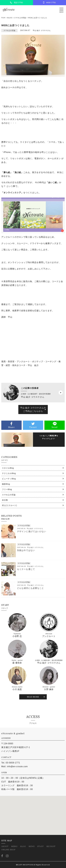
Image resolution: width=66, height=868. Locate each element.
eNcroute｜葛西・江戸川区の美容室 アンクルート (9, 10)
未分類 (5, 500)
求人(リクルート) (9, 505)
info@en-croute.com (17, 766)
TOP (3, 18)
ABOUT (5, 846)
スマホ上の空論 (20, 18)
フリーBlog (7, 489)
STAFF (41, 846)
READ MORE (33, 697)
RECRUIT (51, 846)
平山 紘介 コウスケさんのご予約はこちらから (33, 409)
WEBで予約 (49, 2)
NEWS (32, 846)
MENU (14, 846)
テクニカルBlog (9, 473)
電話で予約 (16, 3)
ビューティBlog (9, 479)
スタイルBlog (8, 468)
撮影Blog (6, 484)
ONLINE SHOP (8, 850)
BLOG (10, 18)
